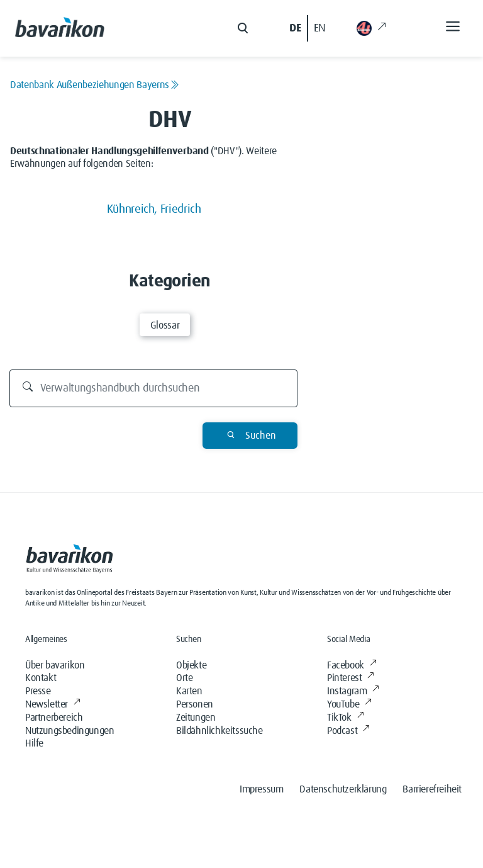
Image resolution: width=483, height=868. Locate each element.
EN (320, 28)
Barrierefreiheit (432, 789)
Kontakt (41, 678)
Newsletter (53, 704)
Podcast (348, 731)
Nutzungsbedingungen (69, 731)
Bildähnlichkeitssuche (219, 731)
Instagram (353, 691)
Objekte (191, 665)
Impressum (261, 789)
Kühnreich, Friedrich (154, 209)
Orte (184, 678)
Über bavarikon (55, 665)
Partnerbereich (54, 718)
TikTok (345, 718)
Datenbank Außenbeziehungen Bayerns (95, 85)
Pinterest (351, 678)
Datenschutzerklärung (343, 789)
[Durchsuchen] (154, 388)
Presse (38, 691)
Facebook (352, 665)
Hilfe (34, 743)
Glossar (165, 325)
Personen (195, 704)
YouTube (349, 704)
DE (295, 28)
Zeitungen (196, 718)
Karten (189, 691)
